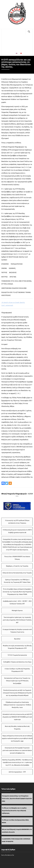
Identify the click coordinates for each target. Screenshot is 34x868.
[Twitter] (7, 483)
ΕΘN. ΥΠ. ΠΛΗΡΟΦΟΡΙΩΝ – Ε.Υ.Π (13, 48)
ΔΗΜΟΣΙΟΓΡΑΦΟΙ (13, 37)
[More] (10, 483)
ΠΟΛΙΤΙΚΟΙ (18, 32)
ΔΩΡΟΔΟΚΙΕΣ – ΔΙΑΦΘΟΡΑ (13, 42)
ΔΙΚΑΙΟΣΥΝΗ (8, 32)
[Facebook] (3, 483)
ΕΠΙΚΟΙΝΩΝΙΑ (8, 53)
